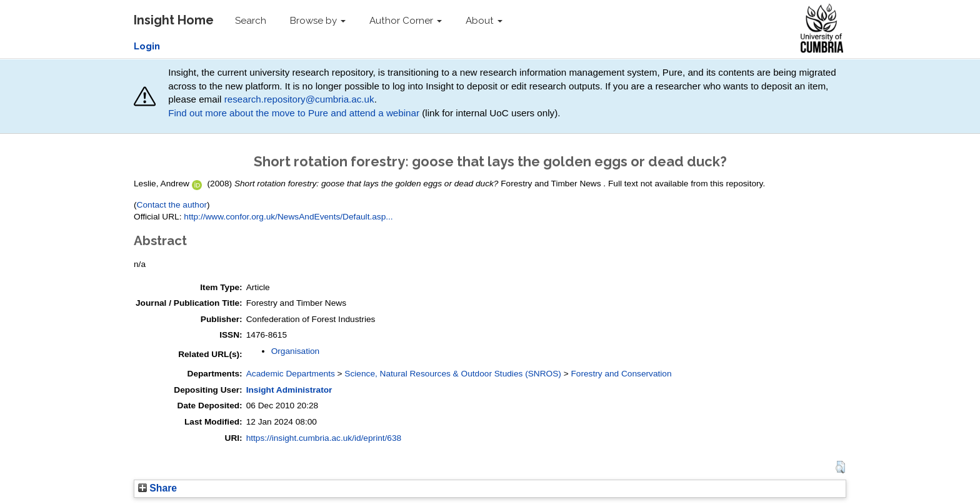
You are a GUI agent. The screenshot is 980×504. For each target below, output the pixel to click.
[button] (840, 467)
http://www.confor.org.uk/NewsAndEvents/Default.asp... (288, 217)
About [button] (484, 21)
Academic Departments (291, 374)
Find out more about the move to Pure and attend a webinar (294, 113)
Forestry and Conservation (621, 374)
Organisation (296, 351)
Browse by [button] (318, 21)
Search (251, 21)
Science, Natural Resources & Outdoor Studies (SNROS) (453, 374)
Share (157, 488)
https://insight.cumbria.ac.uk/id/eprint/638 (324, 438)
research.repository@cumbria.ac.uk (299, 99)
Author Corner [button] (406, 21)
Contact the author (172, 205)
